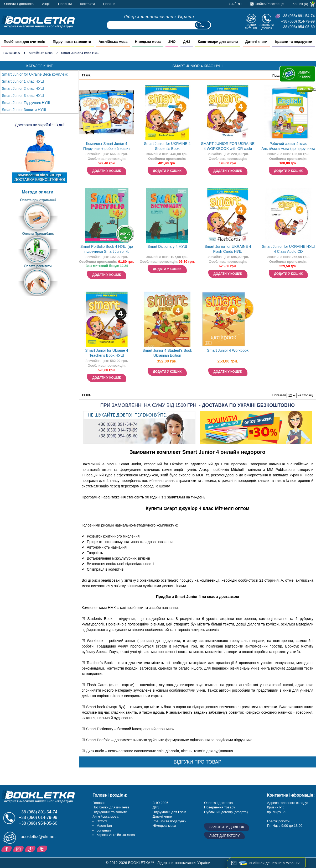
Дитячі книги (162, 816)
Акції (46, 4)
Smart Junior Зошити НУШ (24, 110)
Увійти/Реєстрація (270, 4)
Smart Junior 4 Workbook (228, 350)
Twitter (43, 849)
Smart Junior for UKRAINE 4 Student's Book (167, 146)
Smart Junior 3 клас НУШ (23, 96)
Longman (103, 830)
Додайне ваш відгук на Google (31, 849)
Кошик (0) (300, 4)
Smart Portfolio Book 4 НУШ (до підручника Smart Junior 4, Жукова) (107, 249)
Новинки (65, 4)
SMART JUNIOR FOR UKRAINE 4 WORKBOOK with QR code (228, 146)
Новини (109, 4)
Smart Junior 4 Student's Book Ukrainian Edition (167, 353)
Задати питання (251, 26)
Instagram (19, 849)
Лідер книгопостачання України (159, 17)
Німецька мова (164, 826)
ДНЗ (156, 807)
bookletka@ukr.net (38, 837)
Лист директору (225, 836)
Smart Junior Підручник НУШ (26, 103)
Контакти (87, 4)
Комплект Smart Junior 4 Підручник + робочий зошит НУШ (107, 147)
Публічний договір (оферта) (226, 812)
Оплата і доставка (19, 4)
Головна (11, 53)
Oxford (102, 821)
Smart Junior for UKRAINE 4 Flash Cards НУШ (228, 249)
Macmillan (104, 826)
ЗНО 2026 (160, 803)
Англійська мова (41, 53)
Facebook (7, 849)
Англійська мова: (106, 816)
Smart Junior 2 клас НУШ (23, 88)
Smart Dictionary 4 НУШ (167, 246)
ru (239, 4)
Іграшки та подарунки (170, 821)
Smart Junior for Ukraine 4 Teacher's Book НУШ (107, 353)
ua (231, 4)
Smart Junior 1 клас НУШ (23, 81)
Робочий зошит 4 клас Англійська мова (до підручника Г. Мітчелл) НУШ (288, 147)
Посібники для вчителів (111, 807)
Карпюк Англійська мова (116, 835)
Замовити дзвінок (267, 26)
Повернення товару (220, 807)
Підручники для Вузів (169, 812)
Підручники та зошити (110, 812)
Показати (279, 395)
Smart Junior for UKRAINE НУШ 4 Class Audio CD (288, 249)
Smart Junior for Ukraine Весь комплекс (35, 74)
